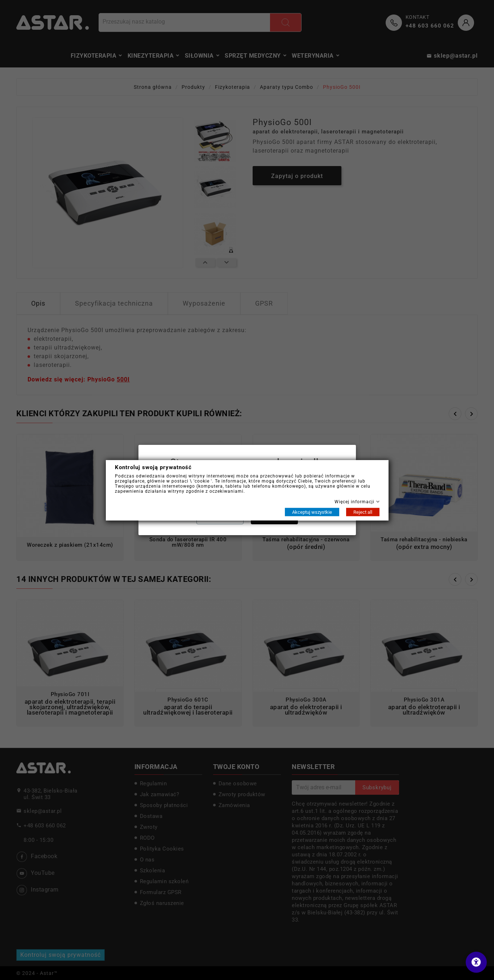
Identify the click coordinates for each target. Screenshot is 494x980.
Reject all (363, 512)
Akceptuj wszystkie (312, 512)
